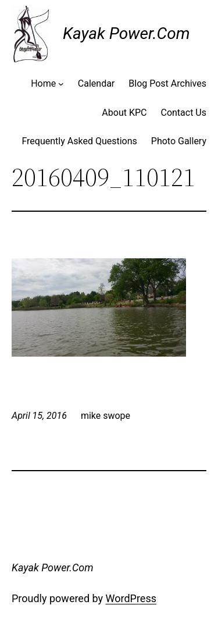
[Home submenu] (61, 84)
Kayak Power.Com (126, 33)
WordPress (131, 598)
